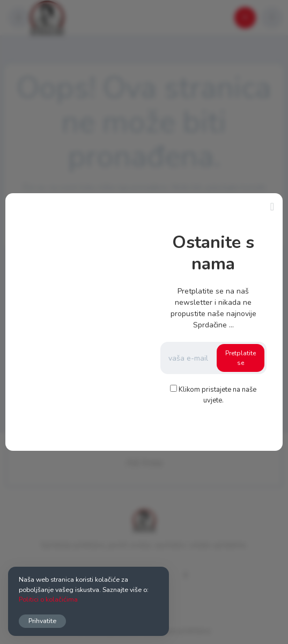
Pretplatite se (241, 358)
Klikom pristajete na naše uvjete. (217, 395)
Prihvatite (42, 621)
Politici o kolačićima (48, 599)
